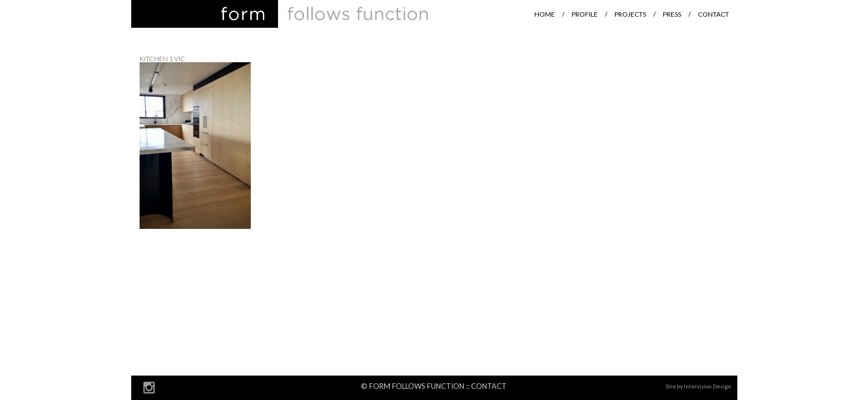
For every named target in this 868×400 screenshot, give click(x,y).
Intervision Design (708, 386)
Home (545, 14)
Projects (630, 14)
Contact (713, 14)
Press (672, 14)
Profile (585, 14)
